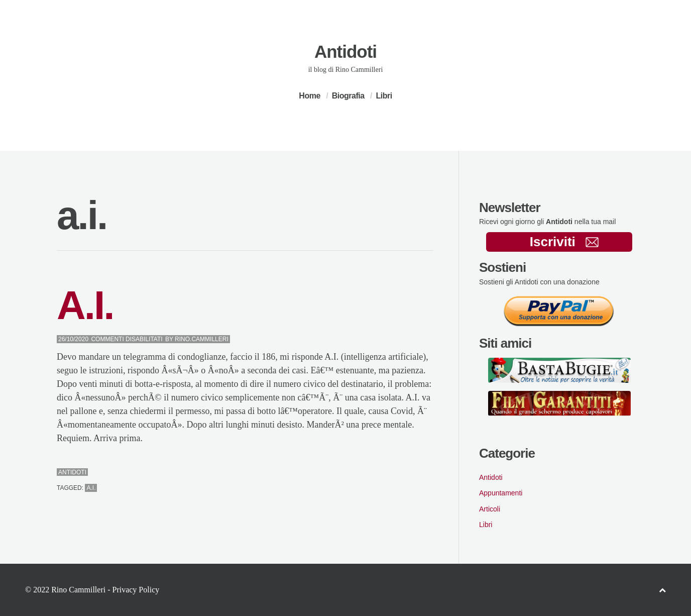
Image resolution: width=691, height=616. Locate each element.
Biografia (348, 96)
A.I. (85, 305)
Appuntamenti (501, 493)
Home (309, 96)
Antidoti (345, 52)
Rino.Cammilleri (202, 339)
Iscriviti (564, 242)
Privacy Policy (136, 590)
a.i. (91, 488)
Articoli (490, 509)
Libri (384, 96)
